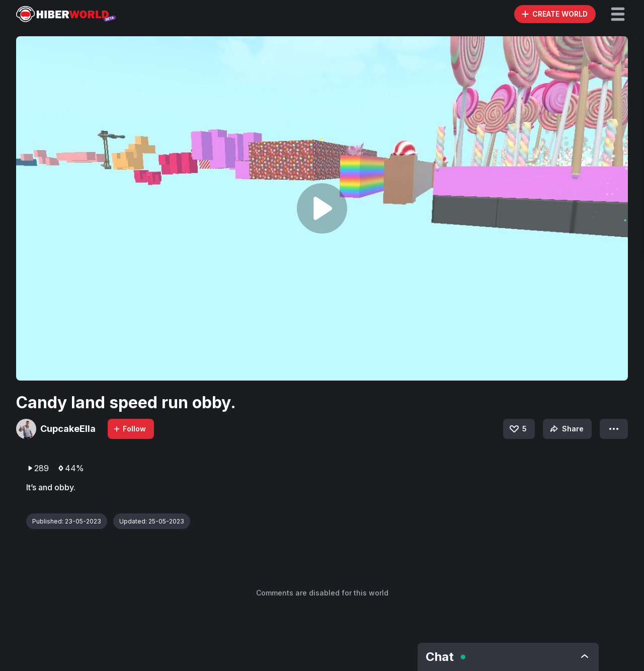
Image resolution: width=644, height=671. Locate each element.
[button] (618, 14)
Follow (129, 429)
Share (566, 429)
